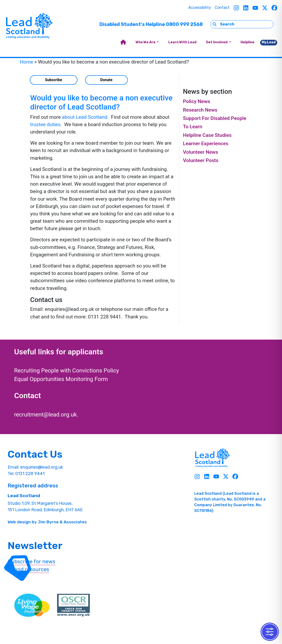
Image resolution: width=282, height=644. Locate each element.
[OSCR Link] (73, 605)
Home (26, 62)
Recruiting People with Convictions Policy (67, 371)
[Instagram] (236, 8)
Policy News (196, 101)
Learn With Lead (182, 42)
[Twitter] (265, 8)
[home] (123, 42)
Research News (200, 110)
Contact (222, 7)
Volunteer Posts (201, 160)
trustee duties (45, 124)
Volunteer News (200, 152)
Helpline (247, 42)
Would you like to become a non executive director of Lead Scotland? (101, 102)
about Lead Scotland (85, 117)
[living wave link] (32, 605)
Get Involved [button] (217, 42)
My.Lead (269, 42)
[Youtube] (255, 8)
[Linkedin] (246, 8)
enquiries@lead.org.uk (42, 467)
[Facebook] (274, 8)
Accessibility (200, 7)
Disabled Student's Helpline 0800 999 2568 (151, 24)
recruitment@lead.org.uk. (46, 415)
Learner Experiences (205, 144)
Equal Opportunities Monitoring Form (61, 379)
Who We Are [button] (146, 42)
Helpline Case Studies (207, 135)
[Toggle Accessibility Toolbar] (270, 632)
